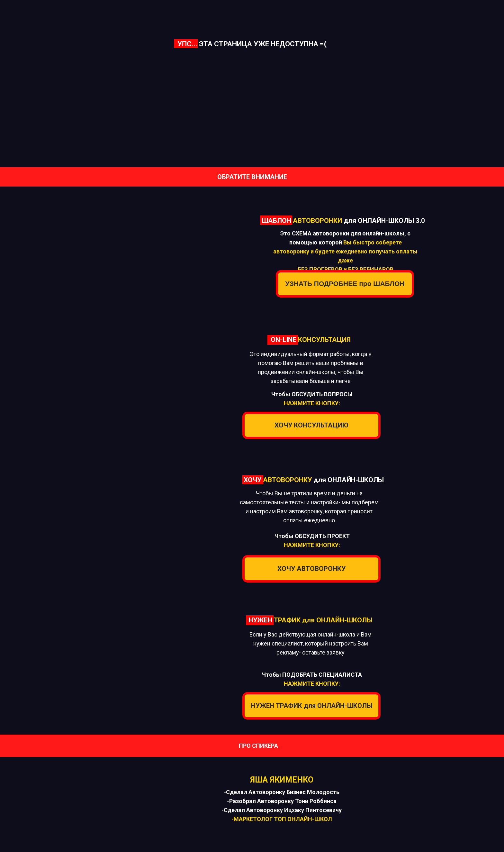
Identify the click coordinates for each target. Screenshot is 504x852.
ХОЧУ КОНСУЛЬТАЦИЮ (311, 425)
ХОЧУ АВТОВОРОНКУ (311, 569)
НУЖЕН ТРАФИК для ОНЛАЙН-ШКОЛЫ (312, 706)
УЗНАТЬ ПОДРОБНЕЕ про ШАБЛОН (345, 284)
